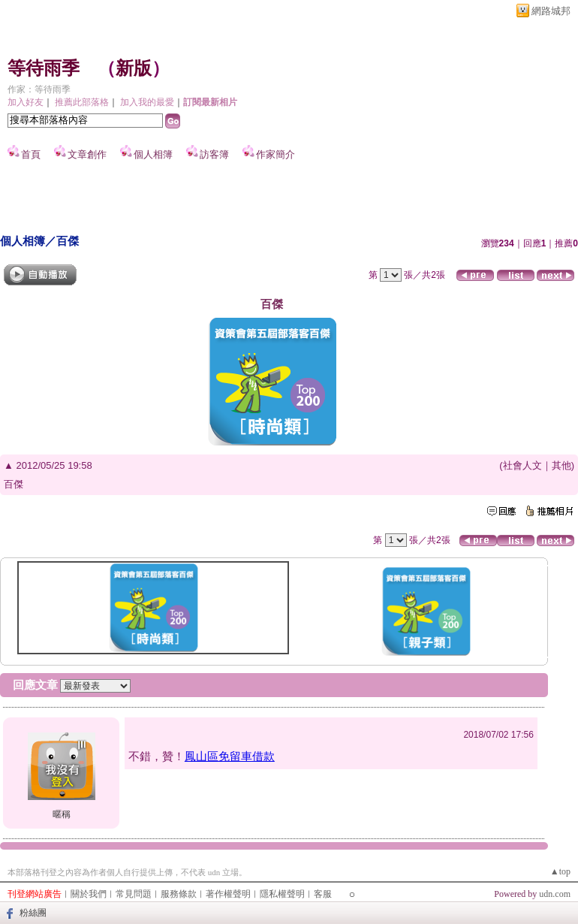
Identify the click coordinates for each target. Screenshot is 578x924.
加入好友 (26, 102)
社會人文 (522, 465)
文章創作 (87, 154)
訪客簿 (214, 154)
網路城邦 (551, 11)
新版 (134, 68)
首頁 (31, 154)
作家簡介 (275, 154)
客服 (323, 894)
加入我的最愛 (147, 102)
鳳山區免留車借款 (230, 756)
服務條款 (179, 894)
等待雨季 (44, 68)
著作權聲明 (228, 894)
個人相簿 (153, 154)
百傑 (68, 241)
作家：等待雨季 (39, 89)
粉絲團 (33, 913)
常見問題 (134, 894)
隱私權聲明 (282, 894)
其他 (561, 465)
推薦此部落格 (82, 102)
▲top (560, 871)
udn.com (555, 894)
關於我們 (89, 894)
